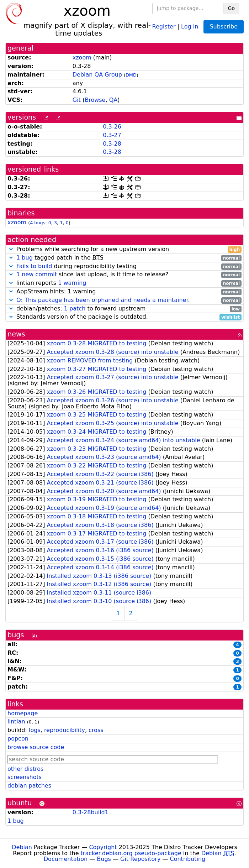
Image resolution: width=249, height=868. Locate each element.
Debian (22, 847)
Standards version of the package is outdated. (124, 317)
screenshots (25, 777)
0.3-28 (112, 144)
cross (96, 730)
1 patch (75, 308)
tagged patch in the (124, 258)
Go (231, 8)
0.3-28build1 (91, 812)
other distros (25, 769)
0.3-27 (112, 135)
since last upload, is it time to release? (124, 275)
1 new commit (37, 274)
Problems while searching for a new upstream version (124, 249)
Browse (95, 100)
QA (113, 100)
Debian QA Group (97, 75)
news (16, 334)
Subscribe (224, 27)
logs (35, 730)
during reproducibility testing (124, 266)
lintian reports (124, 283)
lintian (16, 721)
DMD (131, 75)
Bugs (104, 859)
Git (77, 100)
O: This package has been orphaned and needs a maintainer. (103, 300)
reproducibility (65, 730)
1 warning (72, 283)
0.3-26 (112, 127)
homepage (23, 713)
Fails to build (34, 266)
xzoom (82, 57)
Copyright (103, 847)
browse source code (36, 747)
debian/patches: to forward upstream (124, 309)
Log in (190, 26)
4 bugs (38, 223)
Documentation (66, 859)
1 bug (25, 258)
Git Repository (140, 859)
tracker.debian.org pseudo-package (131, 853)
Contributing (188, 859)
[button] (11, 249)
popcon (18, 739)
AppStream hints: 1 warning (124, 292)
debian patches (29, 786)
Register (164, 26)
